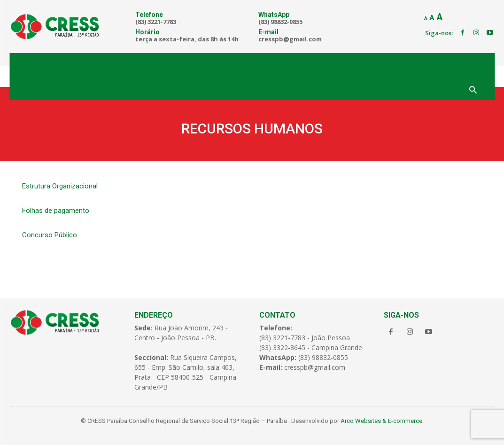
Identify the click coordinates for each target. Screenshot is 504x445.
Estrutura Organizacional (60, 186)
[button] (473, 91)
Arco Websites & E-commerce (381, 421)
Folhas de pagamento (56, 211)
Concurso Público (50, 235)
